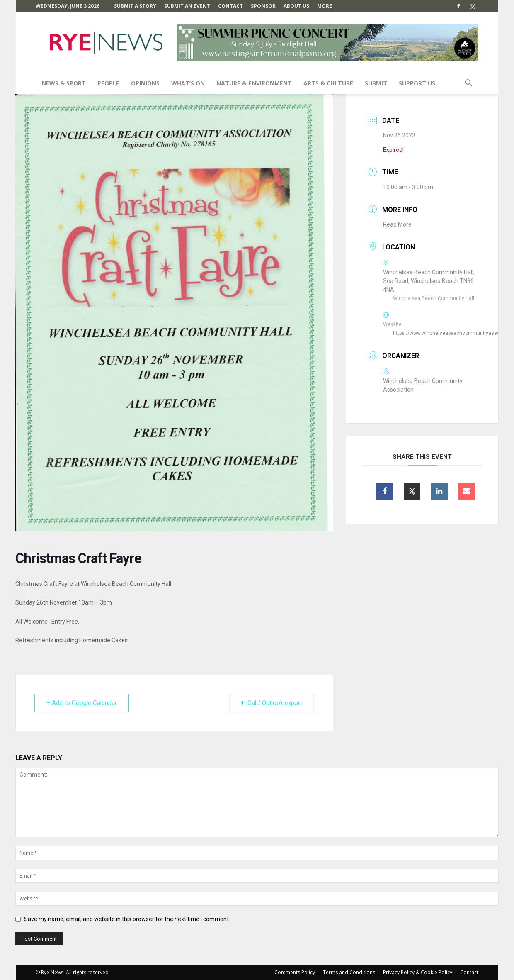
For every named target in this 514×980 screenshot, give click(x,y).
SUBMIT (376, 83)
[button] (468, 84)
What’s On (188, 83)
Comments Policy (295, 972)
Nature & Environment (254, 83)
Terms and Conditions (349, 972)
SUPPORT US (417, 83)
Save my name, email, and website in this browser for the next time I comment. (127, 919)
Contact (230, 6)
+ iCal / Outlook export (272, 703)
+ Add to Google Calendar (82, 703)
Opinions (145, 83)
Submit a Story (135, 6)
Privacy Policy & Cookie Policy (418, 972)
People (108, 83)
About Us (296, 6)
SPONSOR (263, 6)
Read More (397, 224)
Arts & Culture (328, 83)
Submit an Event (187, 6)
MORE (325, 6)
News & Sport (64, 83)
